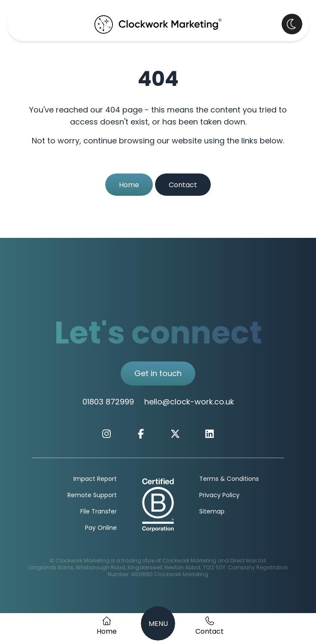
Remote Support (92, 496)
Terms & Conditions (229, 479)
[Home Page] (106, 627)
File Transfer (99, 512)
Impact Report (95, 479)
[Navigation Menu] (158, 623)
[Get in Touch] (210, 627)
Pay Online (101, 528)
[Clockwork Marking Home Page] (158, 24)
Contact (183, 185)
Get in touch (158, 374)
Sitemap (212, 512)
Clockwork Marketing (181, 575)
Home (129, 185)
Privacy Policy (219, 496)
